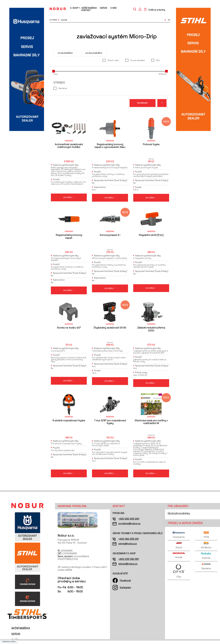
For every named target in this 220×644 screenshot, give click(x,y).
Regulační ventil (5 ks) (151, 236)
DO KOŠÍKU (69, 198)
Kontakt (86, 10)
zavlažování (64, 20)
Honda (179, 559)
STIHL (206, 538)
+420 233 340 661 (129, 562)
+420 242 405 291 (128, 542)
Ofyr (179, 574)
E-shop (74, 8)
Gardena (206, 570)
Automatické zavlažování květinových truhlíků (69, 146)
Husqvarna (179, 538)
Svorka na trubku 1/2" (69, 329)
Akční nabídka (89, 8)
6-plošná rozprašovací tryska (69, 423)
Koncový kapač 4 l (110, 236)
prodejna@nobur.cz (129, 527)
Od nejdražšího (65, 53)
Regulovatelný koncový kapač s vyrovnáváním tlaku (110, 146)
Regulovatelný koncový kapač (69, 237)
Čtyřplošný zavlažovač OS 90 (110, 329)
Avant (179, 549)
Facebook (125, 584)
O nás (113, 8)
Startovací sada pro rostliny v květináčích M (151, 424)
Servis (104, 8)
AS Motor (206, 549)
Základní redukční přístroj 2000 (151, 331)
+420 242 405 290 (129, 522)
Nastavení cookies (9, 641)
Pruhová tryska (151, 144)
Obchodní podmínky (179, 517)
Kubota (206, 559)
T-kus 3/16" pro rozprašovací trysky (110, 424)
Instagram (125, 591)
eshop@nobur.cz (128, 567)
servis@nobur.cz (128, 547)
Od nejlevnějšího (94, 53)
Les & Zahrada (53, 20)
